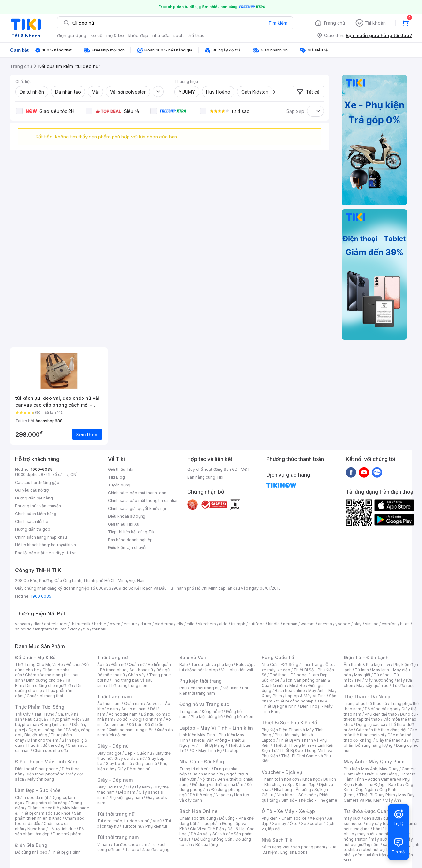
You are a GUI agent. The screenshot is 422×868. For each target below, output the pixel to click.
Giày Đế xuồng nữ (134, 769)
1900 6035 (41, 596)
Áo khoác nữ (141, 670)
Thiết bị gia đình (66, 852)
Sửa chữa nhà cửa (207, 774)
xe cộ (96, 35)
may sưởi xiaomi (373, 834)
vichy (75, 629)
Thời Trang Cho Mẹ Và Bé (39, 665)
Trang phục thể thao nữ (365, 704)
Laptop (232, 751)
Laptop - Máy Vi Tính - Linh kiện (216, 728)
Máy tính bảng (41, 779)
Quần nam (134, 704)
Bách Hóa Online (198, 811)
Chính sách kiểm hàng (36, 514)
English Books (294, 852)
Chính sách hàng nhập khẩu (41, 537)
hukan (61, 629)
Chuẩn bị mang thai (45, 696)
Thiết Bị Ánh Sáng (381, 774)
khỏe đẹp (138, 35)
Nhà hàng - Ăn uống (293, 790)
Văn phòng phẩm (309, 847)
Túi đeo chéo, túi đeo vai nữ (123, 821)
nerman (290, 624)
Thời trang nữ (113, 657)
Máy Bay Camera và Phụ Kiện (379, 797)
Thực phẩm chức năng (46, 803)
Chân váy (137, 675)
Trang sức (189, 711)
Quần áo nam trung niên (131, 730)
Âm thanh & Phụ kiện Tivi (367, 665)
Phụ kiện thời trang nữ (199, 688)
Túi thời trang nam (118, 837)
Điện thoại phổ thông (45, 774)
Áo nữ (103, 665)
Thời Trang (312, 665)
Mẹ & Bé (297, 685)
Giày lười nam (110, 787)
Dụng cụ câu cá (371, 724)
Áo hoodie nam (123, 714)
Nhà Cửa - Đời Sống (202, 762)
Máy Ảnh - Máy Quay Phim (374, 762)
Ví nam (104, 844)
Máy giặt (362, 675)
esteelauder (56, 624)
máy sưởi (352, 818)
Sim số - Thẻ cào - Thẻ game (309, 800)
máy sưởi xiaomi (386, 839)
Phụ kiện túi (156, 826)
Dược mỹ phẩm (67, 834)
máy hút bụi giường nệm (378, 842)
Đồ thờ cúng (201, 795)
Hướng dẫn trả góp (33, 529)
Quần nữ (137, 665)
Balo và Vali (193, 657)
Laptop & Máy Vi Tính (306, 696)
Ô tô (294, 824)
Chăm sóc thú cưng (198, 818)
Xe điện (317, 818)
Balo (184, 665)
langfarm (43, 629)
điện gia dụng (72, 35)
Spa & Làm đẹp (301, 784)
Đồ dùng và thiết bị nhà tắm (218, 784)
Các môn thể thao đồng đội (381, 730)
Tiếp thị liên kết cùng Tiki (132, 532)
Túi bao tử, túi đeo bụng (147, 850)
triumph (238, 624)
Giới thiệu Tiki (121, 469)
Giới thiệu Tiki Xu (124, 524)
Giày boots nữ (119, 764)
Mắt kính (231, 688)
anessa (325, 624)
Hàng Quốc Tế (278, 657)
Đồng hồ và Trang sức (204, 704)
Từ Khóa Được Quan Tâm (372, 811)
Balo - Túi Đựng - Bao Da (379, 784)
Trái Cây (23, 714)
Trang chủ (334, 23)
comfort (389, 624)
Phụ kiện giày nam (126, 797)
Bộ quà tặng (207, 844)
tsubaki (99, 629)
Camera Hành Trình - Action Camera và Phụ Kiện (380, 779)
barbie (100, 624)
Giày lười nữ (146, 764)
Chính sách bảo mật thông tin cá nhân (143, 501)
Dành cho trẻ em (43, 740)
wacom (308, 624)
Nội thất (207, 779)
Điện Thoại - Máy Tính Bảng (47, 762)
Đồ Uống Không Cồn (213, 839)
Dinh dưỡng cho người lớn (49, 685)
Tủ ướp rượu (403, 685)
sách (179, 35)
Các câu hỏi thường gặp (37, 482)
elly (180, 624)
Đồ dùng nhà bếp (31, 852)
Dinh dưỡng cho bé (44, 680)
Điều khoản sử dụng (127, 516)
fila (86, 629)
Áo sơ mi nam (134, 709)
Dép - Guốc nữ (138, 753)
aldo (223, 624)
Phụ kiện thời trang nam (214, 691)
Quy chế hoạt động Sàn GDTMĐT (219, 469)
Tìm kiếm (278, 23)
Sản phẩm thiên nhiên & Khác (48, 816)
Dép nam (127, 792)
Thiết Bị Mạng (212, 745)
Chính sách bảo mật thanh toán (137, 493)
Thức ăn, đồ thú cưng (45, 745)
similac (372, 624)
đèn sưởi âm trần (371, 855)
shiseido (23, 629)
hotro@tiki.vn (63, 545)
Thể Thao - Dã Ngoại (368, 696)
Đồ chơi (73, 665)
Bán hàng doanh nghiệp (130, 540)
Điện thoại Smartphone (37, 769)
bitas (405, 624)
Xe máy (279, 824)
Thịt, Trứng (44, 714)
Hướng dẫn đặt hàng (34, 498)
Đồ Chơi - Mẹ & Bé (35, 657)
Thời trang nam (114, 696)
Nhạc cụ (223, 795)
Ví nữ (157, 821)
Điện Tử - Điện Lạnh (366, 657)
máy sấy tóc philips (384, 824)
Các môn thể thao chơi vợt (380, 732)
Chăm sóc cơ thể (43, 808)
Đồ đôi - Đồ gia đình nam (139, 719)
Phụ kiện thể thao (381, 714)
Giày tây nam (138, 787)
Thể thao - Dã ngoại (289, 675)
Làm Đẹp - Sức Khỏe (38, 790)
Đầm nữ (118, 665)
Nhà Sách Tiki (278, 840)
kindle (274, 624)
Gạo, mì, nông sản (45, 730)
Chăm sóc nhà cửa (50, 751)
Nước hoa (36, 829)
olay (358, 624)
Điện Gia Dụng (31, 845)
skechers (207, 624)
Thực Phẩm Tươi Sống (40, 707)
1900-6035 (42, 469)
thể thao (196, 35)
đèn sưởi (372, 818)
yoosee (343, 624)
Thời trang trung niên (128, 685)
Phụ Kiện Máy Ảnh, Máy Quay (371, 769)
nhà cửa (161, 35)
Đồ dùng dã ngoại (381, 709)
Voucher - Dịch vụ (282, 772)
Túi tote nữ (132, 826)
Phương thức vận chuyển (38, 506)
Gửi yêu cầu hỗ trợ (32, 490)
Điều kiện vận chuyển (128, 548)
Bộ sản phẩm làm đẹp (49, 831)
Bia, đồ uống (36, 735)
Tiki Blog (116, 477)
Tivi (358, 680)
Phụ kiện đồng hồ (207, 717)
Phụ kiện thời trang (201, 681)
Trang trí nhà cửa (195, 769)
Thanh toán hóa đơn (280, 779)
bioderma (164, 624)
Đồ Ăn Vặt (200, 834)
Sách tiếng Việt (276, 847)
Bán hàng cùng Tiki (205, 477)
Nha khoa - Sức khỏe (296, 795)
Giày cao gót (109, 753)
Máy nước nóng (379, 680)
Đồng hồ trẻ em (240, 717)
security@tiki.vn (61, 553)
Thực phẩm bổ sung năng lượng (381, 743)
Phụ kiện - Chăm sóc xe (284, 818)
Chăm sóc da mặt (32, 797)
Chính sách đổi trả (32, 521)
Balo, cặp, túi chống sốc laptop (217, 667)
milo (191, 624)
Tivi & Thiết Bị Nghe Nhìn (295, 704)
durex (146, 624)
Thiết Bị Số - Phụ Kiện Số (289, 723)
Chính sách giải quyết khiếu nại (137, 508)
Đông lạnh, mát (55, 724)
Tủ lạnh (362, 670)
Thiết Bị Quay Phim (377, 795)
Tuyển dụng (119, 485)
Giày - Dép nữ (113, 746)
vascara (23, 624)
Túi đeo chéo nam (130, 844)
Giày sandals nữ (129, 758)
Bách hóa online (290, 691)
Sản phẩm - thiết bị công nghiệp (299, 698)
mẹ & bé (115, 35)
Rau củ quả (36, 719)
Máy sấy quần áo (373, 685)
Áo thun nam (109, 704)
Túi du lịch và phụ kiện (212, 665)
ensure (130, 624)
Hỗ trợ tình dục (62, 829)
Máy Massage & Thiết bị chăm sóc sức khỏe (52, 810)
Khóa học (311, 779)
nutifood (257, 624)
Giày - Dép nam (115, 780)
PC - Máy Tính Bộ (205, 751)
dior (37, 624)
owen (115, 624)
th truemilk (81, 624)
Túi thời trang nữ (116, 814)
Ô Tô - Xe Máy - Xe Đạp (288, 811)
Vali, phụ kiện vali (237, 670)
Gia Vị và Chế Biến (207, 829)
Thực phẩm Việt (64, 719)
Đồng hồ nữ (212, 711)
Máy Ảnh (393, 800)
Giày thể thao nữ (391, 740)
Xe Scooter (312, 824)
